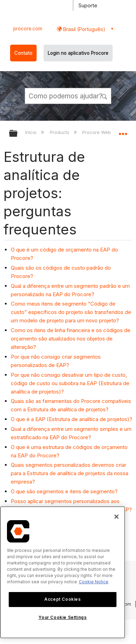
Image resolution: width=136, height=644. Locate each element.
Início (32, 132)
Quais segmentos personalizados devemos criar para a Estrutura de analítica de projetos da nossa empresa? (70, 473)
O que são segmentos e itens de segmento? (64, 491)
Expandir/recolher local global (123, 131)
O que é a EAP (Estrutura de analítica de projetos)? (71, 419)
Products (60, 132)
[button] (105, 96)
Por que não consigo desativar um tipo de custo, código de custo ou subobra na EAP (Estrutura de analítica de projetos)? (70, 383)
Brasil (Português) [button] (84, 29)
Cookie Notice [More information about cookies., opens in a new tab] (94, 582)
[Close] (116, 517)
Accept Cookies (62, 599)
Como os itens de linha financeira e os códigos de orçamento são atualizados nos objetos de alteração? (71, 339)
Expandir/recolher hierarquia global (18, 134)
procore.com (28, 29)
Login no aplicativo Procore (78, 53)
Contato (23, 53)
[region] (63, 572)
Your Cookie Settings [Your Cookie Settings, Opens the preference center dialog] (62, 617)
